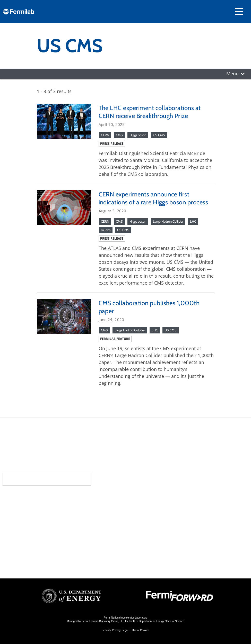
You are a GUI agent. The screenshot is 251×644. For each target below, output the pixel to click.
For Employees (66, 548)
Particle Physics (146, 514)
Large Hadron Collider (168, 221)
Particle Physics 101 (150, 542)
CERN (105, 135)
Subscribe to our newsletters (47, 479)
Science (139, 498)
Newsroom (64, 519)
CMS (119, 135)
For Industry (63, 555)
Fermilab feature (115, 339)
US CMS (159, 135)
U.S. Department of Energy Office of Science (159, 621)
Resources (65, 539)
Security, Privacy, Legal (115, 630)
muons (106, 230)
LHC (193, 221)
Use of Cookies (141, 630)
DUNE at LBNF (144, 507)
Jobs (53, 562)
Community (64, 508)
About (58, 498)
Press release (112, 144)
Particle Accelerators (152, 521)
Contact (61, 529)
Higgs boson (138, 135)
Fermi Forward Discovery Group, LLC (103, 621)
